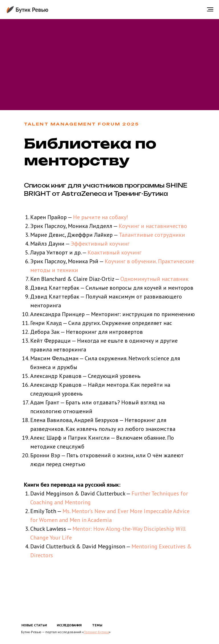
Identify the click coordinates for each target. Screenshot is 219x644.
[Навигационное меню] (210, 9)
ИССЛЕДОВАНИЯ (69, 625)
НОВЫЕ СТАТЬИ (34, 625)
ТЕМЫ (97, 625)
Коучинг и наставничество (152, 226)
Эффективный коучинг (100, 244)
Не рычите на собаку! (101, 217)
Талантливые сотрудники (152, 235)
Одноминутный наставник (154, 279)
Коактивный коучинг (114, 252)
